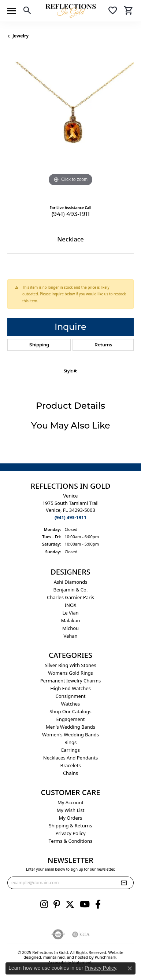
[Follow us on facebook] (98, 904)
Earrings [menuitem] (70, 750)
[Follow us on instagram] (44, 904)
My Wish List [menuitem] (71, 810)
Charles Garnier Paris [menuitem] (70, 597)
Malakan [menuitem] (70, 620)
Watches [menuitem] (71, 703)
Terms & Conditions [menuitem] (70, 841)
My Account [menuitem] (70, 802)
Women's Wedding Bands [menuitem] (70, 734)
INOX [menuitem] (71, 605)
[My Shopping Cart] (129, 12)
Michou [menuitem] (70, 628)
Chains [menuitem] (70, 773)
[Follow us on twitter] (70, 904)
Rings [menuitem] (71, 742)
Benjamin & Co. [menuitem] (71, 589)
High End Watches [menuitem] (70, 688)
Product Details (70, 406)
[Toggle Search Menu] (27, 12)
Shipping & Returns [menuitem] (71, 825)
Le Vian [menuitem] (70, 612)
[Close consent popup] (130, 968)
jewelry (21, 36)
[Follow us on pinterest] (57, 904)
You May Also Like (71, 425)
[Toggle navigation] (12, 11)
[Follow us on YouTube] (85, 904)
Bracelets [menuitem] (70, 765)
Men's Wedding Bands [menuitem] (70, 726)
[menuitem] (58, 934)
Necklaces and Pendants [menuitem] (70, 757)
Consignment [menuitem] (71, 696)
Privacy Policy (100, 968)
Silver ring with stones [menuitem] (70, 665)
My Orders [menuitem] (71, 817)
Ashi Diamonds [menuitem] (71, 582)
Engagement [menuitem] (70, 719)
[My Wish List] (113, 12)
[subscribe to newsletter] (124, 882)
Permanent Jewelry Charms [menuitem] (71, 680)
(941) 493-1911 (70, 214)
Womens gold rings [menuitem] (70, 673)
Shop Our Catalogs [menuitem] (70, 711)
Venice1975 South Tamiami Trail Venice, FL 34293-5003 (70, 507)
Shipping (39, 345)
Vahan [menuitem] (70, 635)
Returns (103, 345)
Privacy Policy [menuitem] (70, 833)
